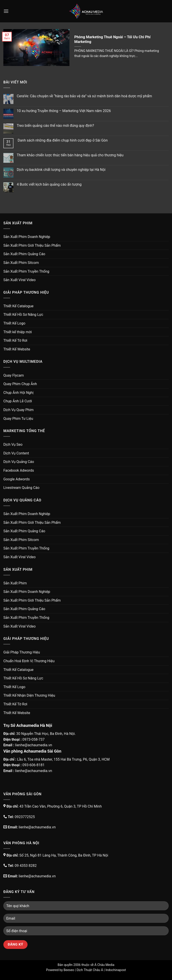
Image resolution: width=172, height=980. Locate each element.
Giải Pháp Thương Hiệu (22, 652)
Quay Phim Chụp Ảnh (20, 384)
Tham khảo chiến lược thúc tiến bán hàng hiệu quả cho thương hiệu (70, 155)
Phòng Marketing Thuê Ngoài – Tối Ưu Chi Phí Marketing (112, 39)
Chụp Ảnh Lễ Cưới (18, 401)
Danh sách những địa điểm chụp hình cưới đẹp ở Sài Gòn (62, 140)
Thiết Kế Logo (14, 323)
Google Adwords (17, 479)
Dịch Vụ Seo (13, 444)
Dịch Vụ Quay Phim (18, 410)
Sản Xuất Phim (15, 583)
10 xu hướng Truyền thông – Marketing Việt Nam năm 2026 (64, 111)
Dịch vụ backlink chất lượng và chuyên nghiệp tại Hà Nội (61, 170)
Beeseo (69, 970)
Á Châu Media (104, 965)
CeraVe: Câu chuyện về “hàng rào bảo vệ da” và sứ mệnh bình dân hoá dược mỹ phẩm (84, 96)
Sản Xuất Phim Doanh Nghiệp (27, 237)
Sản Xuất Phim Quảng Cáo (24, 254)
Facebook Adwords (19, 470)
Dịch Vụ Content (16, 453)
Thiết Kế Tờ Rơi (15, 340)
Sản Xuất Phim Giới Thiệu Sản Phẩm (32, 245)
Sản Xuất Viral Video (19, 280)
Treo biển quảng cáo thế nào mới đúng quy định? (55, 126)
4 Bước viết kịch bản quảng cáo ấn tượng (49, 184)
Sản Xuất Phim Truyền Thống (26, 271)
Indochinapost (116, 970)
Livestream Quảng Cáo (21, 488)
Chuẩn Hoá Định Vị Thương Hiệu (29, 661)
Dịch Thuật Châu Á (90, 970)
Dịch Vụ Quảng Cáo (19, 462)
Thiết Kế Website (17, 349)
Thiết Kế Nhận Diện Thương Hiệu (29, 695)
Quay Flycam (14, 375)
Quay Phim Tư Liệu (18, 419)
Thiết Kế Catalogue (18, 306)
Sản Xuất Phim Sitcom (21, 263)
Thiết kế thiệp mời (18, 332)
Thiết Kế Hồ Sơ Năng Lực (23, 315)
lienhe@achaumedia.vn (33, 745)
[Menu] (6, 11)
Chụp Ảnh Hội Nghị (18, 393)
